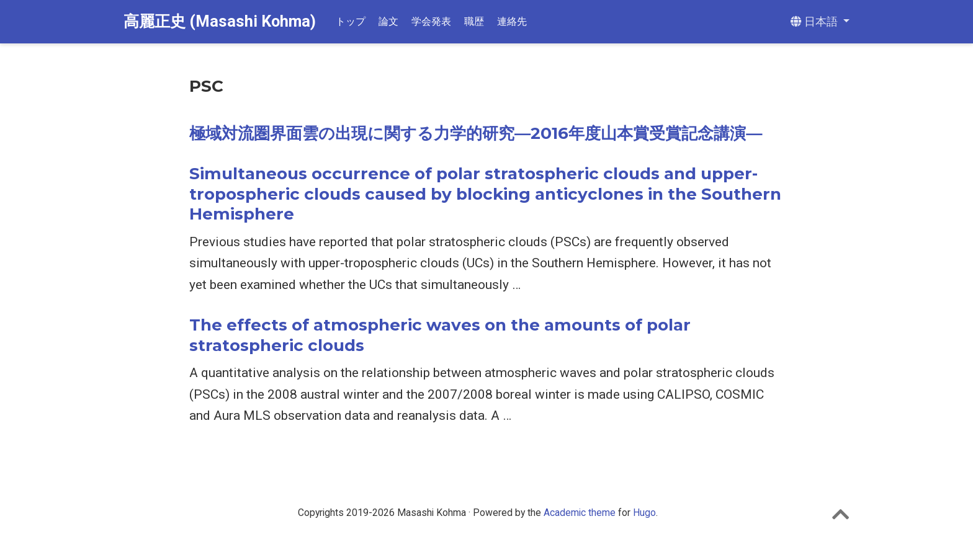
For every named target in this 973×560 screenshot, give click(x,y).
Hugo (644, 513)
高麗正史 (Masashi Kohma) (220, 21)
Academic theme (580, 513)
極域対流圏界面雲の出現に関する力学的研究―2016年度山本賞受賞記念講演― (476, 133)
